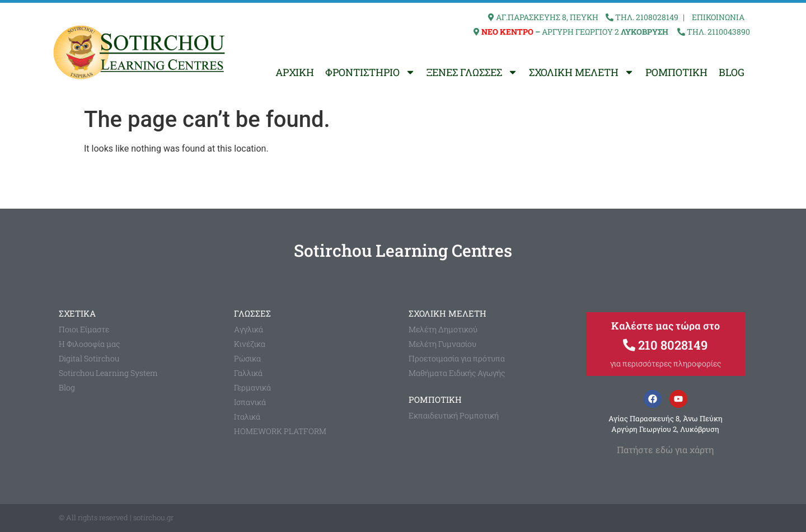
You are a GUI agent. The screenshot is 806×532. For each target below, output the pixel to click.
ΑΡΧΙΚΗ (295, 72)
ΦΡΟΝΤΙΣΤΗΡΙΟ (370, 72)
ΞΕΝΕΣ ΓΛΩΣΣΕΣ (472, 72)
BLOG (732, 72)
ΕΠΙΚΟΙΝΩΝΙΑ (718, 17)
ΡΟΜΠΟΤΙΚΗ (676, 72)
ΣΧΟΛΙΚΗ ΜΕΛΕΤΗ (582, 72)
